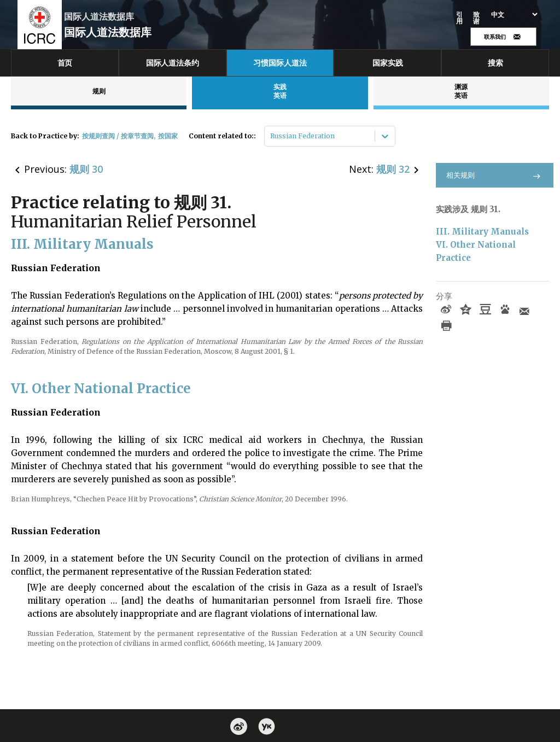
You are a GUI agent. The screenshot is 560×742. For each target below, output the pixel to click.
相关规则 (495, 175)
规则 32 (393, 169)
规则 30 (86, 169)
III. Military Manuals (482, 232)
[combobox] (271, 136)
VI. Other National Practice (477, 251)
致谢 (477, 18)
